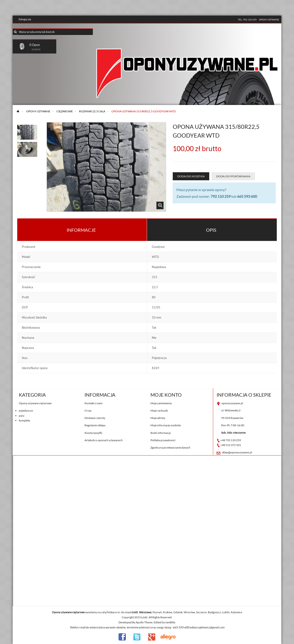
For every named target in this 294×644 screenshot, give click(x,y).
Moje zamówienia (161, 403)
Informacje (81, 230)
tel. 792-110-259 (247, 20)
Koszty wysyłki (93, 433)
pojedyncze (26, 411)
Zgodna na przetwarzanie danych (170, 448)
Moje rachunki (159, 411)
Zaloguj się (25, 19)
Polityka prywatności (163, 440)
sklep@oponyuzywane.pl (237, 452)
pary (22, 416)
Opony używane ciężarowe (35, 403)
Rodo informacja (161, 433)
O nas (88, 411)
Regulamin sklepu (95, 425)
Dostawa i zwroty (95, 418)
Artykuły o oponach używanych (104, 440)
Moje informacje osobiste (166, 425)
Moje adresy (158, 418)
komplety (24, 420)
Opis (211, 230)
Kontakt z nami (93, 403)
